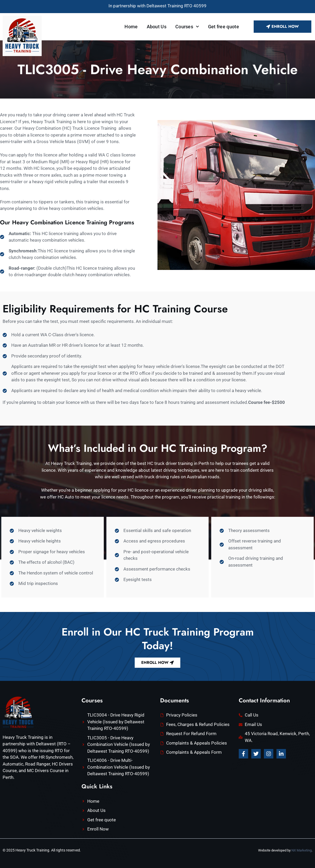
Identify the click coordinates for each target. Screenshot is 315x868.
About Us (157, 27)
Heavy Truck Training (32, 850)
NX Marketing (302, 850)
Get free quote (224, 27)
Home (131, 27)
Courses (187, 27)
